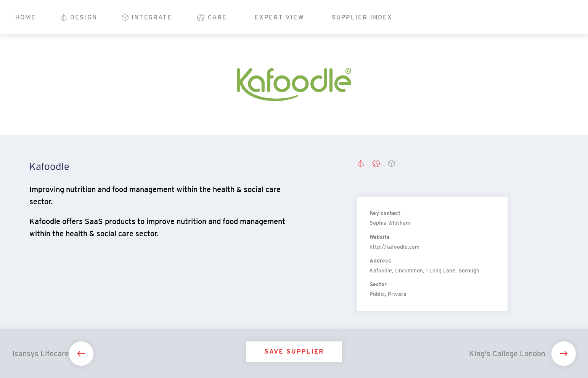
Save (294, 352)
